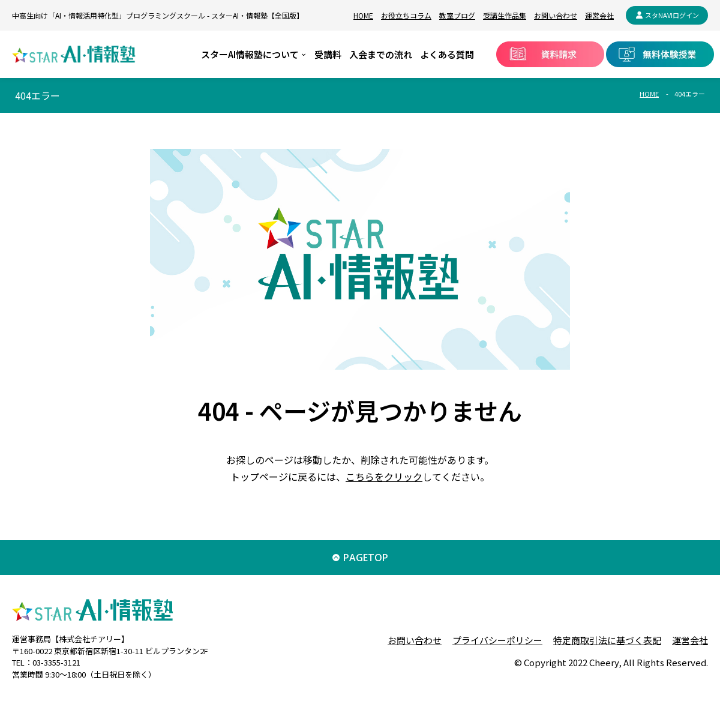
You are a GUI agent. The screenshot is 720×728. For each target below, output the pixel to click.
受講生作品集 (505, 15)
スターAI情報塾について (250, 54)
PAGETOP (366, 558)
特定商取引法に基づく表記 (607, 640)
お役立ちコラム (406, 15)
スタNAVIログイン (672, 15)
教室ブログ (457, 15)
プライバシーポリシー (497, 640)
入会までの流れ (381, 54)
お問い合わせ (556, 15)
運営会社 (599, 15)
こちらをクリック (384, 477)
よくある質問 (447, 54)
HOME (363, 15)
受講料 (328, 54)
